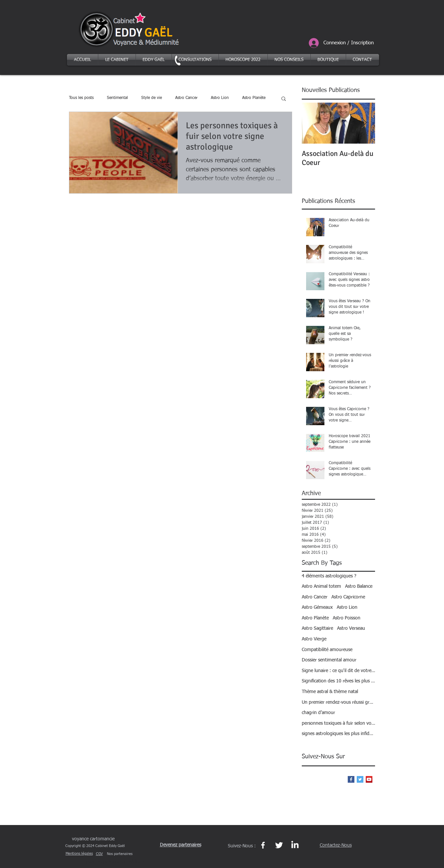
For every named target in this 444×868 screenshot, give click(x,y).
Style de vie (152, 98)
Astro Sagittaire (317, 628)
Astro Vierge (314, 639)
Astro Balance (359, 586)
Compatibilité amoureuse (327, 650)
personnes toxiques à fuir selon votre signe (338, 723)
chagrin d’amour (318, 713)
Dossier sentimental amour (329, 660)
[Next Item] (364, 123)
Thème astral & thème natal (330, 692)
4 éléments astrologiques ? (329, 576)
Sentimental (117, 98)
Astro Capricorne (348, 597)
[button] (284, 99)
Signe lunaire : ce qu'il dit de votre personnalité (338, 671)
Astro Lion (220, 98)
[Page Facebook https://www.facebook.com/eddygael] (263, 845)
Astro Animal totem (321, 586)
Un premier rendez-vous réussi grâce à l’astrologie (338, 702)
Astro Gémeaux (317, 607)
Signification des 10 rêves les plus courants (338, 681)
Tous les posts (81, 98)
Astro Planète (254, 98)
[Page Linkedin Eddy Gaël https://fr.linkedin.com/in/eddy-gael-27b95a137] (295, 845)
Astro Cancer (186, 98)
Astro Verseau (351, 628)
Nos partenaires (120, 854)
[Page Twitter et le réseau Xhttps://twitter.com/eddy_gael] (279, 845)
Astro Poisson (347, 618)
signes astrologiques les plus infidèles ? (338, 734)
